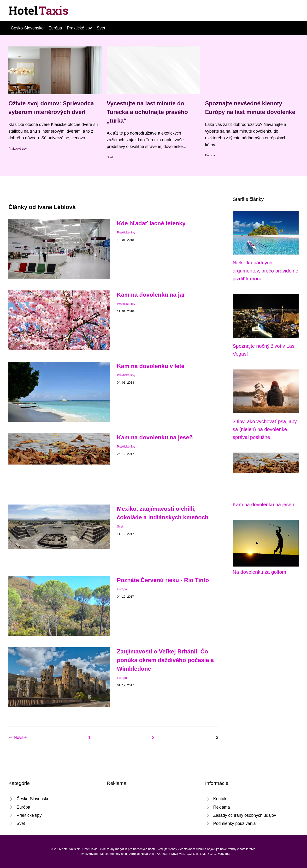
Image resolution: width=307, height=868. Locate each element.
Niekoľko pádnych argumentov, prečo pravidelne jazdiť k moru (266, 271)
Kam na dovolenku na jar (151, 295)
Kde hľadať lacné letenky (151, 223)
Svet (101, 28)
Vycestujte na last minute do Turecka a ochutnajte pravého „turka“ (147, 112)
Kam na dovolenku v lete (151, 366)
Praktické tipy (80, 28)
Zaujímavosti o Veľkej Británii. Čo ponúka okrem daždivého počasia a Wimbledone (165, 660)
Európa (55, 28)
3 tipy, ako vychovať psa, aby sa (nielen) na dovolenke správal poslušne (265, 429)
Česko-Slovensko (27, 28)
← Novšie (18, 738)
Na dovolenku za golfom (259, 572)
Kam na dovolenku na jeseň (155, 437)
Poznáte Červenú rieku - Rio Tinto (163, 580)
